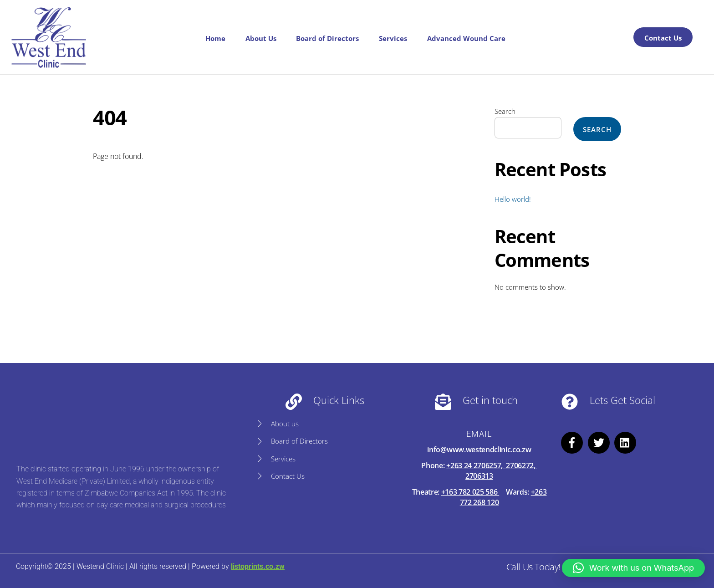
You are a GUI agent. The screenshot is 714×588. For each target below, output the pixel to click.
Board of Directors (327, 38)
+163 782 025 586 (470, 492)
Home (215, 38)
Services (393, 38)
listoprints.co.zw (258, 566)
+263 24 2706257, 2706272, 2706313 (492, 470)
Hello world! (513, 199)
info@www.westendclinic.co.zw (479, 450)
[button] (633, 568)
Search (505, 111)
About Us (261, 38)
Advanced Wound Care (466, 38)
